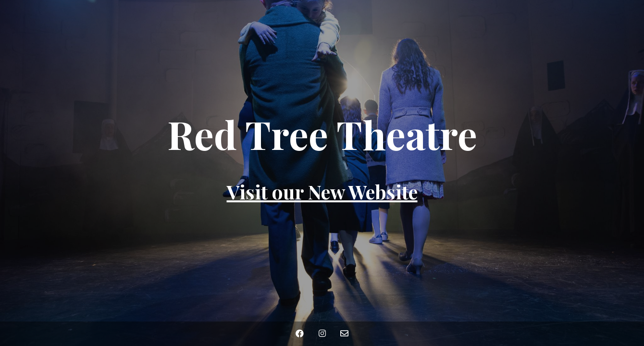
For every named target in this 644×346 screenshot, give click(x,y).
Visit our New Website (322, 192)
